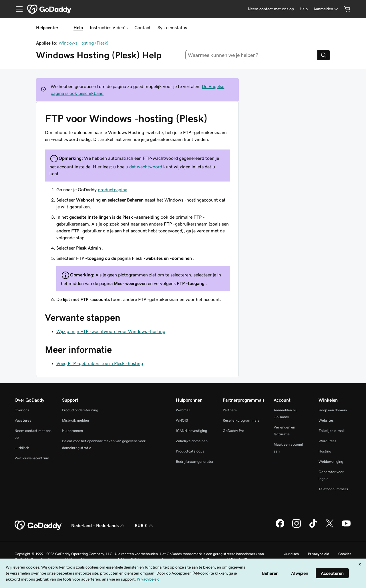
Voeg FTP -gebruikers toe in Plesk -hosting (100, 363)
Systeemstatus (172, 27)
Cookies (345, 554)
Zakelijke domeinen (192, 441)
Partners (230, 410)
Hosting (325, 451)
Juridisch (22, 448)
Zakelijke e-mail (332, 431)
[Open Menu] (17, 9)
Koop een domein (333, 410)
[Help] (304, 9)
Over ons (22, 410)
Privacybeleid (319, 554)
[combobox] (251, 55)
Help (78, 27)
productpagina (113, 190)
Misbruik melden (75, 420)
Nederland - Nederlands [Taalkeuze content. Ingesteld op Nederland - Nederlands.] (98, 525)
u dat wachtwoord (144, 167)
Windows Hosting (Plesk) (83, 43)
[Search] (324, 55)
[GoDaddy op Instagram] (297, 527)
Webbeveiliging (331, 462)
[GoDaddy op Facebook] (280, 527)
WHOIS (182, 420)
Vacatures (23, 420)
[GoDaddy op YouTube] (346, 527)
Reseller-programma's (241, 420)
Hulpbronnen (72, 431)
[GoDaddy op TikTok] (313, 527)
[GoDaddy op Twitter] (330, 527)
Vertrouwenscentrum (32, 458)
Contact (143, 27)
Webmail (183, 410)
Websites (326, 420)
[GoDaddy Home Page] (38, 525)
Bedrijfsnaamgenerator (195, 462)
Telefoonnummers (333, 489)
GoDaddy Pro (233, 431)
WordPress (327, 441)
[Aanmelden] (326, 9)
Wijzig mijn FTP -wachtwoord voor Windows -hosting (111, 331)
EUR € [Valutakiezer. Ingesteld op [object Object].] (145, 525)
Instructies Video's (109, 27)
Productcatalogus (190, 451)
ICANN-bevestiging (191, 431)
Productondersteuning (80, 410)
